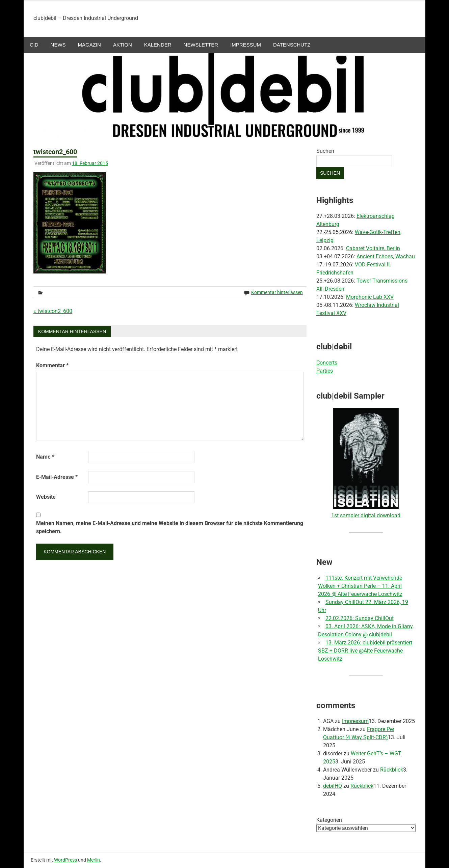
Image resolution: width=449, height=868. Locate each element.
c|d (34, 45)
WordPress (65, 860)
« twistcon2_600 (53, 311)
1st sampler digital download (366, 515)
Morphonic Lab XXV (370, 297)
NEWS (58, 45)
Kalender (158, 45)
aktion (123, 45)
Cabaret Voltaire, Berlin (373, 248)
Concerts (327, 363)
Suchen (325, 151)
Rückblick (392, 770)
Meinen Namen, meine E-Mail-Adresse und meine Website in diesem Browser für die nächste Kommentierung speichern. (170, 527)
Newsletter (201, 45)
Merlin (94, 860)
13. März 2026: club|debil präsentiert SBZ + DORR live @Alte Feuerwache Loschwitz (365, 651)
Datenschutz (292, 45)
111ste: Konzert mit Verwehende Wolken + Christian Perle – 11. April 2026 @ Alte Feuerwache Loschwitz (360, 586)
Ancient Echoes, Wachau (386, 256)
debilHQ (333, 786)
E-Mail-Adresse (57, 477)
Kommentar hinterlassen (277, 292)
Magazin (89, 45)
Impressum (246, 45)
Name (45, 457)
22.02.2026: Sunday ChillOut (360, 618)
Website (46, 497)
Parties (325, 371)
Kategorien (329, 820)
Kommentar (52, 365)
